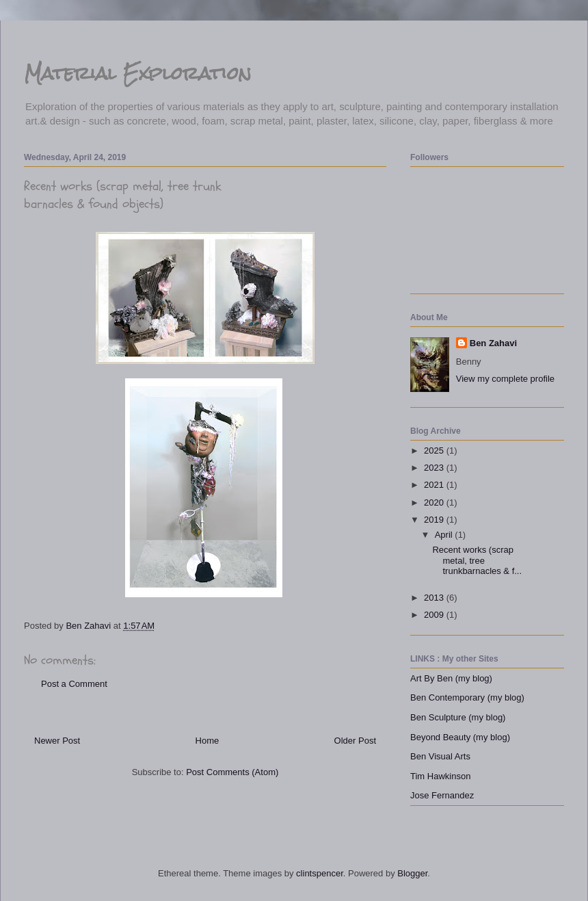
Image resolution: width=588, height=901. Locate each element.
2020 (435, 502)
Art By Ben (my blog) (451, 678)
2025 (435, 450)
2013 (435, 598)
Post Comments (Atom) (232, 772)
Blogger (412, 873)
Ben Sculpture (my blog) (458, 717)
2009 (435, 615)
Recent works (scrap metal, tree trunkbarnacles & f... (477, 560)
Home (208, 741)
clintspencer (320, 873)
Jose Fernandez (442, 795)
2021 (435, 485)
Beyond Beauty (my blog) (460, 737)
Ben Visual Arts (440, 756)
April (445, 535)
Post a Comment (74, 684)
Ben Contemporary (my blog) (467, 697)
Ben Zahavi (493, 343)
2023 (435, 468)
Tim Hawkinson (440, 776)
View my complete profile (505, 379)
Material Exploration (138, 73)
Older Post (355, 741)
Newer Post (57, 741)
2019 (435, 520)
